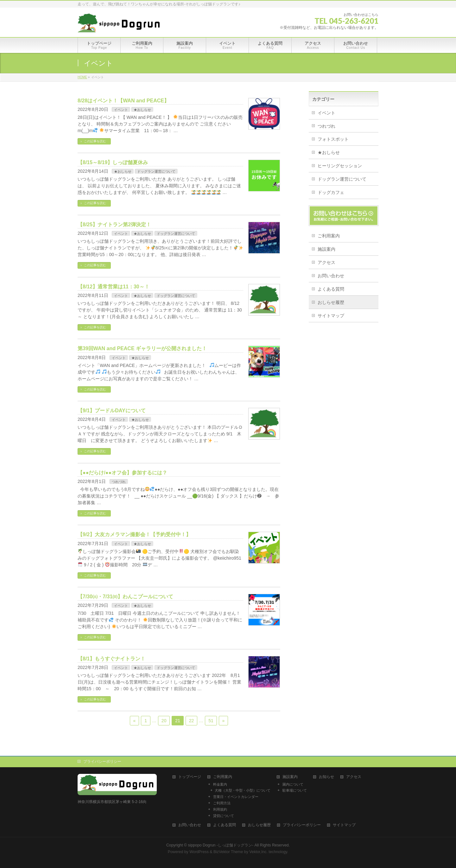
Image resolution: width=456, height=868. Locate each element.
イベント (121, 110)
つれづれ (119, 482)
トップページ (190, 777)
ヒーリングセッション (340, 166)
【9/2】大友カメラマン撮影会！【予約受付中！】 (134, 534)
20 (164, 721)
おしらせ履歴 (331, 302)
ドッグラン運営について (156, 171)
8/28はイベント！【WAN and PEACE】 (123, 101)
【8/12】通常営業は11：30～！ (114, 287)
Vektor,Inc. (258, 852)
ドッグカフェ (331, 192)
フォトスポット (333, 139)
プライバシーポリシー (102, 762)
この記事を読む (95, 141)
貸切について (224, 816)
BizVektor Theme (228, 852)
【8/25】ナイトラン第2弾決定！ (114, 225)
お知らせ (326, 777)
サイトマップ (331, 316)
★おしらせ (142, 110)
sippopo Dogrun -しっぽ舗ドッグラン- (221, 845)
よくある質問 (331, 289)
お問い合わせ (331, 276)
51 (211, 721)
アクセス (326, 262)
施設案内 (326, 249)
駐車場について (295, 790)
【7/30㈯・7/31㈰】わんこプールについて (125, 597)
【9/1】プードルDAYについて (112, 411)
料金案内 (220, 784)
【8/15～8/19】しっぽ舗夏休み (113, 162)
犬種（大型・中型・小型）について (243, 790)
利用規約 (220, 809)
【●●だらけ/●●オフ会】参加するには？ (122, 473)
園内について (293, 784)
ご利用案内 (329, 236)
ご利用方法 (222, 803)
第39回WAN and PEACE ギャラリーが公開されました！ (142, 348)
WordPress (199, 852)
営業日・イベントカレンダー (236, 797)
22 (192, 721)
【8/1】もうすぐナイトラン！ (111, 659)
